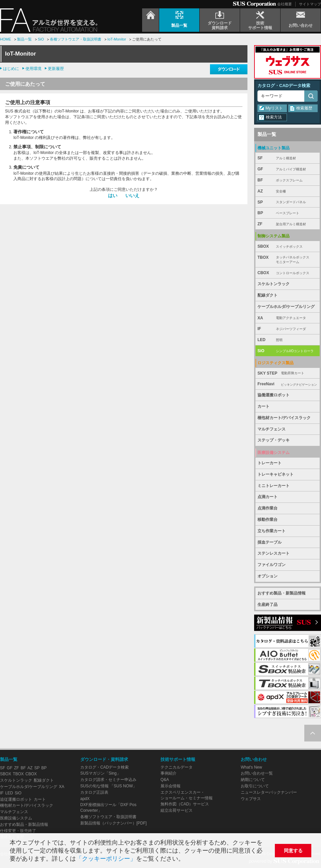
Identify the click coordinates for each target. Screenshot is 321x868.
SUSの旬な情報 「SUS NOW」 (109, 786)
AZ (288, 191)
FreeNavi (288, 384)
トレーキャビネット (276, 474)
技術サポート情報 (178, 759)
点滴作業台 (267, 508)
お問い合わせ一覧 (257, 773)
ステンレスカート (274, 553)
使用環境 (33, 69)
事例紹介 (169, 773)
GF (288, 169)
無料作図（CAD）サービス (185, 804)
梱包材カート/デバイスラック (284, 418)
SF (288, 158)
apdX (85, 799)
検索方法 (274, 117)
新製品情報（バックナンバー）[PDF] (114, 823)
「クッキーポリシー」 (106, 859)
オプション (267, 576)
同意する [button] (293, 851)
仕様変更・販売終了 (18, 831)
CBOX (288, 273)
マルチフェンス (272, 429)
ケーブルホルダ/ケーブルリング (286, 307)
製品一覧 (24, 39)
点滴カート (267, 497)
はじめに (11, 69)
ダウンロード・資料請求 (104, 759)
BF (288, 180)
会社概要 (285, 4)
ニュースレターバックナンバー (269, 792)
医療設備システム (16, 818)
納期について (253, 780)
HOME (6, 39)
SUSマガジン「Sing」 (100, 773)
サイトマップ (310, 4)
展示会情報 (171, 786)
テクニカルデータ (177, 767)
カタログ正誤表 (94, 792)
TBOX (288, 260)
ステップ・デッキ (274, 440)
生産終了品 (267, 605)
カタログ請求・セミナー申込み (108, 780)
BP (288, 213)
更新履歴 (56, 69)
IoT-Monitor (117, 39)
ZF (288, 224)
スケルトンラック (274, 284)
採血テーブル (270, 542)
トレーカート (270, 463)
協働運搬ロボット (274, 395)
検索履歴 (304, 108)
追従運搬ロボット (16, 799)
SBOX (288, 247)
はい (113, 195)
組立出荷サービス (177, 810)
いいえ (132, 195)
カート (263, 406)
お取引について (255, 786)
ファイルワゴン (272, 565)
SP (288, 202)
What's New (251, 767)
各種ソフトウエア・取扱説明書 (76, 39)
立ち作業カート (272, 531)
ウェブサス (251, 799)
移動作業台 (267, 520)
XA (288, 318)
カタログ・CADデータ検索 (284, 86)
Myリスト (274, 108)
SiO (41, 39)
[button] (187, 859)
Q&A (165, 780)
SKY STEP (288, 373)
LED (288, 340)
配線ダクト (267, 295)
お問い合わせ (254, 759)
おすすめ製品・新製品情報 (282, 593)
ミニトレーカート (274, 486)
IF (288, 329)
